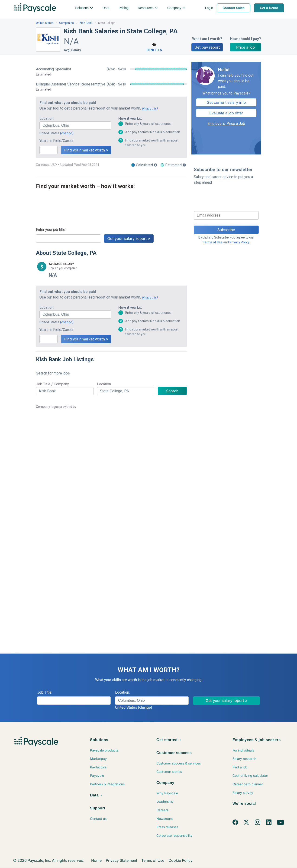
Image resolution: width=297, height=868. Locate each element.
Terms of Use (213, 242)
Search (172, 391)
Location (104, 384)
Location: (47, 118)
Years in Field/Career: (57, 141)
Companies (66, 23)
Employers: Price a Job (226, 124)
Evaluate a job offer (226, 113)
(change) (67, 133)
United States (45, 23)
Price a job (245, 47)
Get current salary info (226, 102)
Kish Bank (86, 23)
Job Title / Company (52, 384)
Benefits (154, 47)
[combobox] (75, 126)
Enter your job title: (51, 230)
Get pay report (207, 47)
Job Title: (45, 692)
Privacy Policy (239, 242)
